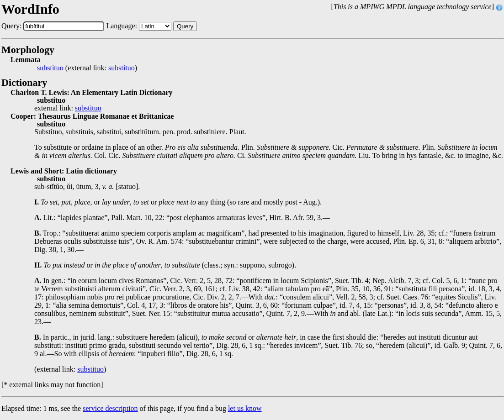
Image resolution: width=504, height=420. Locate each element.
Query (185, 26)
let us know (245, 408)
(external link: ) (87, 68)
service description (110, 408)
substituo (50, 68)
